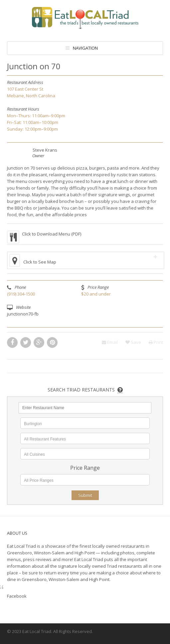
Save (133, 342)
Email (110, 342)
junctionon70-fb (23, 314)
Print (156, 342)
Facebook (17, 596)
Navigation (85, 48)
